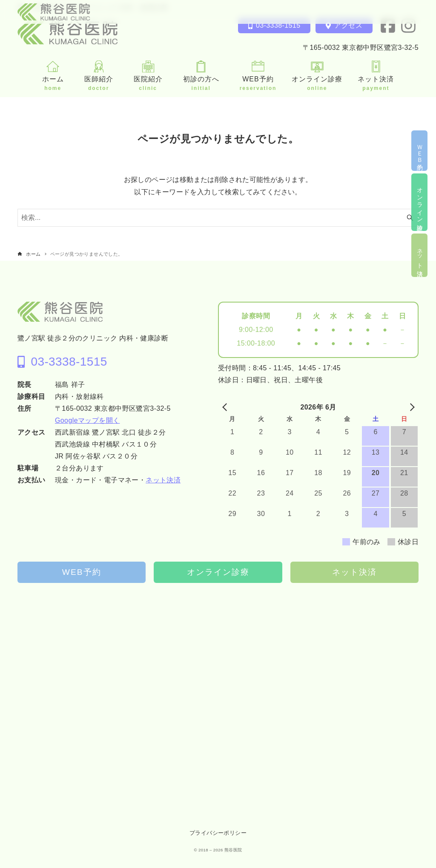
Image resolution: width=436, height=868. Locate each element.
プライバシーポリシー (218, 833)
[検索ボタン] (410, 218)
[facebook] (388, 26)
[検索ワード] (218, 218)
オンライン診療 (218, 572)
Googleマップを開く (87, 420)
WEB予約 (82, 572)
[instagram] (408, 26)
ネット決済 (163, 480)
